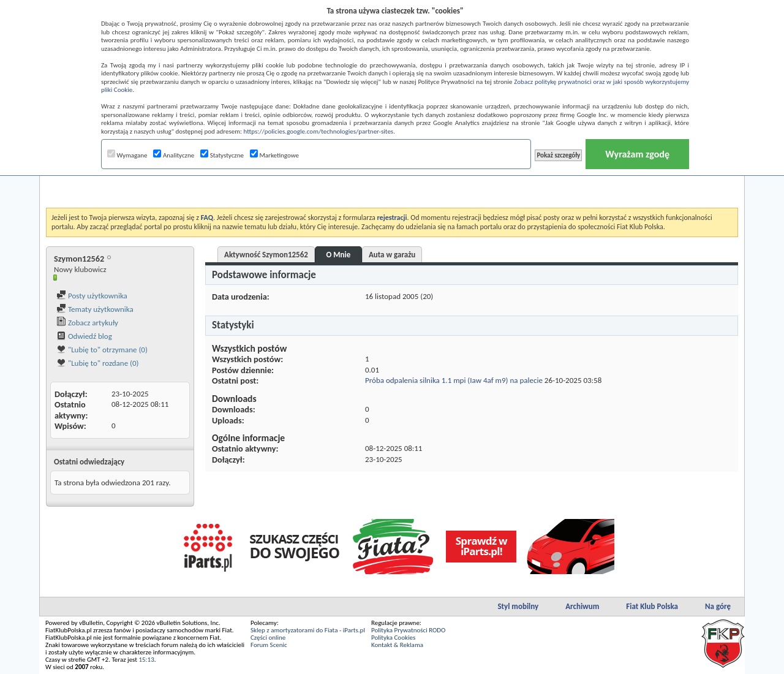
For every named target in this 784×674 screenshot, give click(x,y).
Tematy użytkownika (95, 309)
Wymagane (127, 155)
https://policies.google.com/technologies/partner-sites (319, 131)
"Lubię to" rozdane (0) (98, 363)
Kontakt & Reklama (397, 645)
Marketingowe (274, 155)
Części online (268, 638)
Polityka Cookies (393, 638)
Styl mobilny (518, 606)
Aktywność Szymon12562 (266, 255)
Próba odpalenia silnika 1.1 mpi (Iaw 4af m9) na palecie (454, 380)
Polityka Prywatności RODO (408, 630)
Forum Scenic (269, 645)
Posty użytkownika (92, 296)
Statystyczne (222, 155)
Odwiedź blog (84, 336)
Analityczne (174, 155)
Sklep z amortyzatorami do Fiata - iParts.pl (308, 630)
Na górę (718, 606)
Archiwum (582, 606)
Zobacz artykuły (87, 323)
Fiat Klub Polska (652, 606)
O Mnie (338, 255)
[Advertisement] (392, 177)
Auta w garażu (392, 255)
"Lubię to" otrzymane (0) (102, 350)
